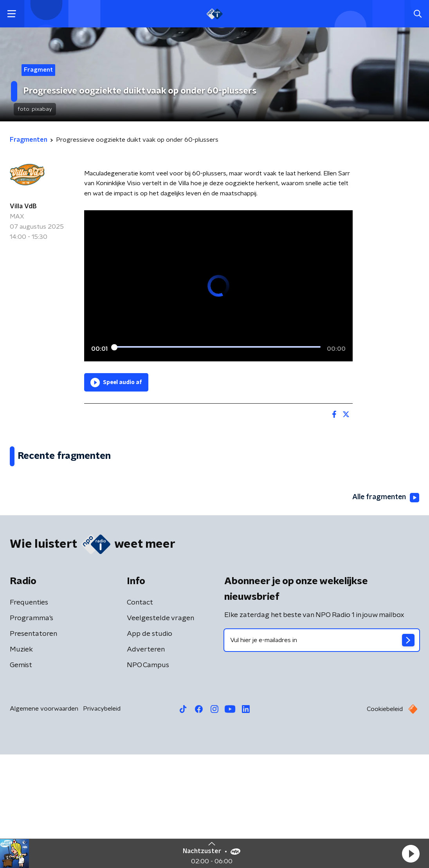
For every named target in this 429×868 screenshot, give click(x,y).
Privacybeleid (102, 822)
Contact (140, 716)
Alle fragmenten (385, 611)
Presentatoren (33, 747)
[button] (411, 854)
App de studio (150, 747)
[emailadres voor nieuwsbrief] (322, 754)
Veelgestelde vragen (160, 732)
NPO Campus (148, 779)
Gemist (21, 779)
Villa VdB (23, 206)
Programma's (32, 732)
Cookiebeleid (385, 823)
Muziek (21, 763)
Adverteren (146, 763)
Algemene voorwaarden (44, 822)
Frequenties (29, 716)
